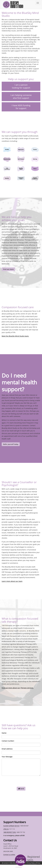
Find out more (8, 269)
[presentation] (19, 781)
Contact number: (8, 741)
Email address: (7, 749)
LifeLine (6, 829)
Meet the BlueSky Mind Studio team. (15, 336)
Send (21, 789)
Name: (4, 733)
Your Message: (7, 757)
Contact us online (9, 855)
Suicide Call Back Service (11, 826)
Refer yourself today (11, 444)
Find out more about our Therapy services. (18, 688)
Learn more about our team (12, 581)
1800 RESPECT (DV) (10, 832)
